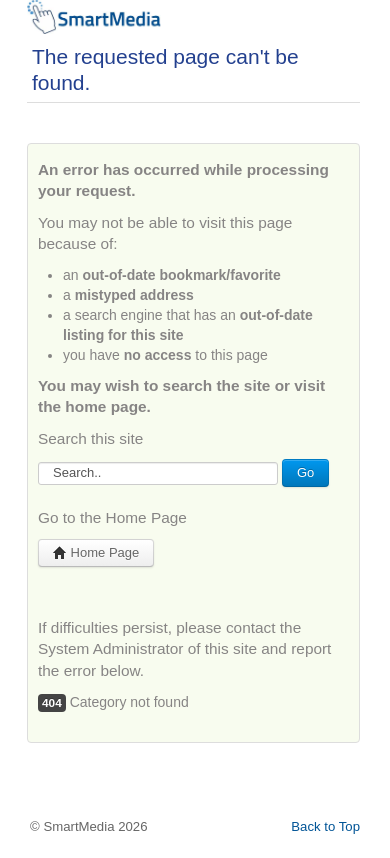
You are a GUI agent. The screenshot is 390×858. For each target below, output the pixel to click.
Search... (38, 459)
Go (305, 472)
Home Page (96, 552)
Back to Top (325, 826)
